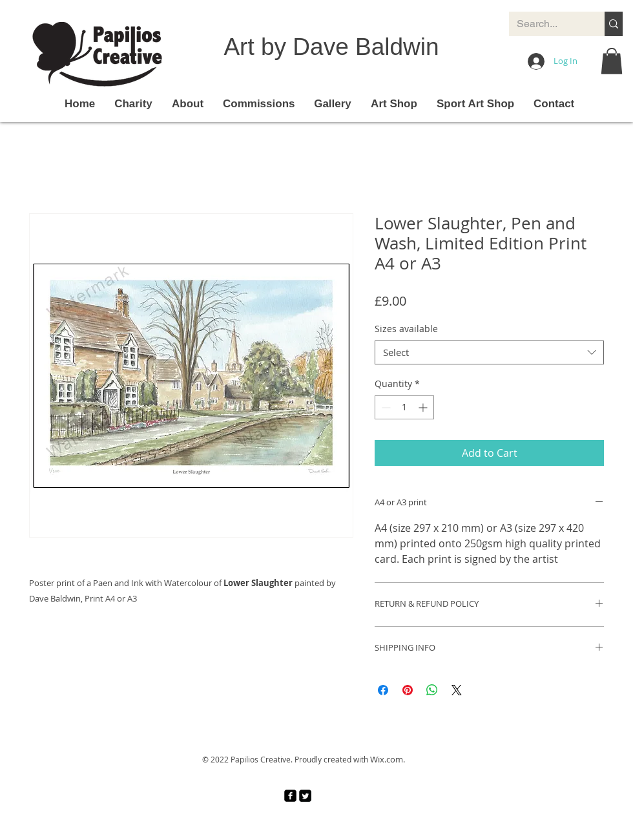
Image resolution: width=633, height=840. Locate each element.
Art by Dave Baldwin (331, 47)
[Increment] (424, 407)
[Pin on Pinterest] (408, 690)
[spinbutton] (404, 407)
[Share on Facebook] (383, 690)
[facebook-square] (290, 796)
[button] (612, 61)
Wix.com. (388, 759)
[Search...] (547, 24)
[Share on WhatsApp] (432, 690)
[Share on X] (457, 690)
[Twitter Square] (305, 796)
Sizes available (406, 329)
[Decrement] (385, 407)
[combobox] (489, 353)
